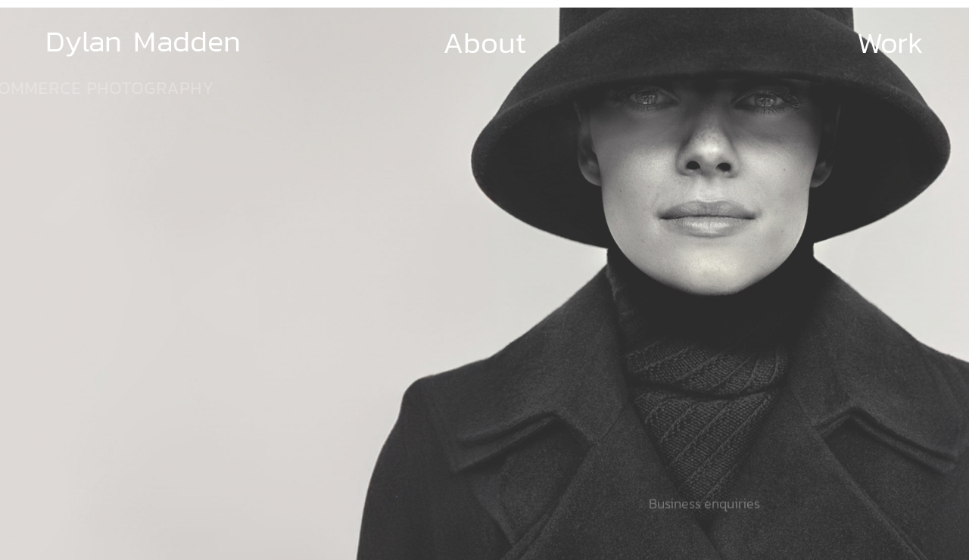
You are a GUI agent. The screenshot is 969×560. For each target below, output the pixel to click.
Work (890, 42)
